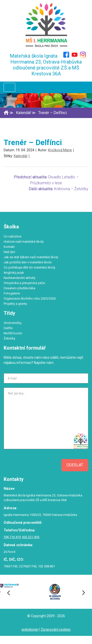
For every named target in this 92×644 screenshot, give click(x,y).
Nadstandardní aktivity (20, 278)
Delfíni (8, 328)
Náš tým (9, 252)
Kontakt (9, 247)
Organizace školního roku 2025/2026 (30, 298)
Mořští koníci (13, 333)
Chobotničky (13, 323)
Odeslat (75, 465)
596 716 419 (12, 537)
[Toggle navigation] (9, 87)
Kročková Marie (60, 150)
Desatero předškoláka (20, 288)
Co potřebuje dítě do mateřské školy (29, 267)
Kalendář (21, 156)
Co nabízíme (13, 236)
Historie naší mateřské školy (24, 242)
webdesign (30, 629)
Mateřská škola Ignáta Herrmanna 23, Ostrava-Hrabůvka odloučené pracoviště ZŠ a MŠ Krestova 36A (46, 65)
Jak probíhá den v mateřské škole (28, 262)
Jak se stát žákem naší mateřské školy (31, 257)
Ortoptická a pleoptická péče (24, 283)
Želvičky (9, 338)
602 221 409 (31, 537)
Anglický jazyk (14, 273)
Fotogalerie (12, 293)
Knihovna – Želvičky (71, 189)
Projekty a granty (15, 304)
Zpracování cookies (56, 629)
